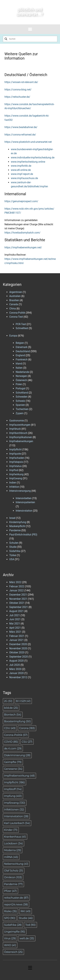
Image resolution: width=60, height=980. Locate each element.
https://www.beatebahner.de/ (21, 127)
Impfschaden (17, 458)
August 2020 (16, 661)
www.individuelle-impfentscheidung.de (33, 158)
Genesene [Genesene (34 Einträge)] (13, 769)
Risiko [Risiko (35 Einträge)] (11, 911)
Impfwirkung (16, 474)
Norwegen (21, 376)
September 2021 (19, 607)
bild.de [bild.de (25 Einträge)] (11, 708)
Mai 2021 (15, 624)
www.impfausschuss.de (24, 178)
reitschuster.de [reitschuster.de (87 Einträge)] (16, 898)
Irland (19, 364)
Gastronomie (17, 421)
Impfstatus (15, 466)
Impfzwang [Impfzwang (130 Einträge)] (15, 803)
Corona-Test (16, 317)
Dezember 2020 (18, 644)
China (13, 309)
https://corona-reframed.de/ (20, 135)
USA (12, 559)
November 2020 (18, 648)
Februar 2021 (17, 636)
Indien (13, 483)
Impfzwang (16, 478)
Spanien (20, 405)
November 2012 (18, 677)
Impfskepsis (16, 462)
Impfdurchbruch (18, 433)
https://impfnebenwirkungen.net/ (23, 247)
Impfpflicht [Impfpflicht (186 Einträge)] (15, 782)
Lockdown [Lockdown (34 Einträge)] (14, 843)
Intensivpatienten (25, 502)
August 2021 (16, 611)
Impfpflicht (15, 449)
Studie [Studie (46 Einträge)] (26, 918)
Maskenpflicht (17, 526)
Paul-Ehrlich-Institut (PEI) (23, 535)
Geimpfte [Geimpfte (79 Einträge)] (13, 762)
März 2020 (15, 669)
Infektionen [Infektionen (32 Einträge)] (14, 810)
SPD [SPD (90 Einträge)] (10, 918)
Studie (13, 547)
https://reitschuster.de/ (17, 97)
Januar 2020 (16, 673)
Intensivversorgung (20, 491)
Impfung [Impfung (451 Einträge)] (13, 796)
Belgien (20, 343)
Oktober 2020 (17, 652)
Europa (13, 336)
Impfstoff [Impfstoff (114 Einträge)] (13, 789)
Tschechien (22, 409)
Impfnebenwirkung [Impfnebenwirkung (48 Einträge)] (20, 776)
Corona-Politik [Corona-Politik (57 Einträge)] (16, 735)
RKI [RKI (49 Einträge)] (25, 911)
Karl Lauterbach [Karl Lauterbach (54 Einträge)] (17, 823)
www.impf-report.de (22, 174)
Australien (15, 296)
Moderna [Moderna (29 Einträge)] (13, 850)
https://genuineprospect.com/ (21, 201)
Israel (12, 518)
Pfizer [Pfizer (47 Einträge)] (10, 891)
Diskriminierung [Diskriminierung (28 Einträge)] (17, 755)
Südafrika (15, 551)
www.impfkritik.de (21, 166)
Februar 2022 (17, 586)
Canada (14, 304)
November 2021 (18, 599)
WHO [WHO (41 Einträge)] (10, 945)
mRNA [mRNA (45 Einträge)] (11, 857)
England (20, 355)
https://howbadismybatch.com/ (22, 233)
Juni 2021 (15, 619)
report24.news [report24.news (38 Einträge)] (16, 905)
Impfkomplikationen (21, 437)
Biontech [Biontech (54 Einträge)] (13, 715)
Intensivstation (24, 511)
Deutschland (23, 351)
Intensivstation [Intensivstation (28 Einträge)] (16, 816)
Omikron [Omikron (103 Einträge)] (13, 877)
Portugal (20, 388)
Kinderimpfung (18, 522)
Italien (19, 368)
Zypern (20, 413)
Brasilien (14, 300)
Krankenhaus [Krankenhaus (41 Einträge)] (15, 837)
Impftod (14, 470)
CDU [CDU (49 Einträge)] (10, 728)
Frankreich (22, 360)
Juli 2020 (15, 665)
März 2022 (15, 582)
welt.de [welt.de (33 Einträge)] (27, 938)
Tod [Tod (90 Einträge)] (30, 925)
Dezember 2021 (18, 595)
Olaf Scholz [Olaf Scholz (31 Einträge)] (14, 871)
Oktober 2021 (17, 603)
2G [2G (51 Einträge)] (8, 701)
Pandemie (15, 530)
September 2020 (19, 657)
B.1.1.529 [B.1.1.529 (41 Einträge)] (23, 701)
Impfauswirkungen (20, 425)
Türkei (13, 555)
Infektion (14, 487)
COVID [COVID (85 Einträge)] (11, 742)
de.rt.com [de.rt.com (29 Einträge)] (13, 749)
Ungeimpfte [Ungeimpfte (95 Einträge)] (15, 932)
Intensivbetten (24, 498)
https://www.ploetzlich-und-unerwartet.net (28, 142)
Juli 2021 (15, 615)
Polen (19, 384)
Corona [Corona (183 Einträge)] (27, 728)
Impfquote (15, 454)
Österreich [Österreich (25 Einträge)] (13, 952)
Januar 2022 (16, 590)
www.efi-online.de (21, 170)
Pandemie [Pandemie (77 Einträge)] (14, 884)
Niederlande (22, 372)
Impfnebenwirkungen (21, 441)
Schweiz (20, 401)
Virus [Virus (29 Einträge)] (10, 938)
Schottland (22, 393)
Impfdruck (15, 429)
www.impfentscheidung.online (28, 162)
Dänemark (22, 347)
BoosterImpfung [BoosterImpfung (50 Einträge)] (18, 721)
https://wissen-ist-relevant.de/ (21, 82)
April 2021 (15, 628)
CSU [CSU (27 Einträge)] (27, 742)
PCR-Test (21, 324)
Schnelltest (22, 328)
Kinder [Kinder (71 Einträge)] (11, 830)
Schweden (22, 397)
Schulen (14, 543)
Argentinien (16, 292)
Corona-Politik (17, 313)
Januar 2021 (16, 640)
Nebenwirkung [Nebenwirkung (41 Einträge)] (16, 864)
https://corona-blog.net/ (18, 90)
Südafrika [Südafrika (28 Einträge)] (13, 925)
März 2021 (15, 632)
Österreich (21, 380)
